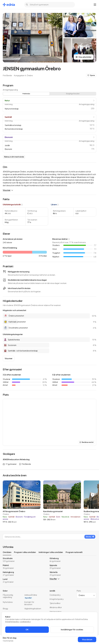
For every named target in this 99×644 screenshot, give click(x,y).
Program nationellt (74, 552)
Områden (7, 553)
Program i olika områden (25, 552)
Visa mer (8, 190)
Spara (91, 75)
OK (27, 630)
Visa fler (54, 579)
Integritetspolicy (12, 622)
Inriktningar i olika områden (51, 552)
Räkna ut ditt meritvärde (14, 157)
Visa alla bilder (84, 57)
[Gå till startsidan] (9, 5)
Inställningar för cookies (72, 630)
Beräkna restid (87, 442)
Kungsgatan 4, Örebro (23, 75)
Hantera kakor (55, 612)
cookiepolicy (25, 622)
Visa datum (87, 639)
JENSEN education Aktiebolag (16, 459)
